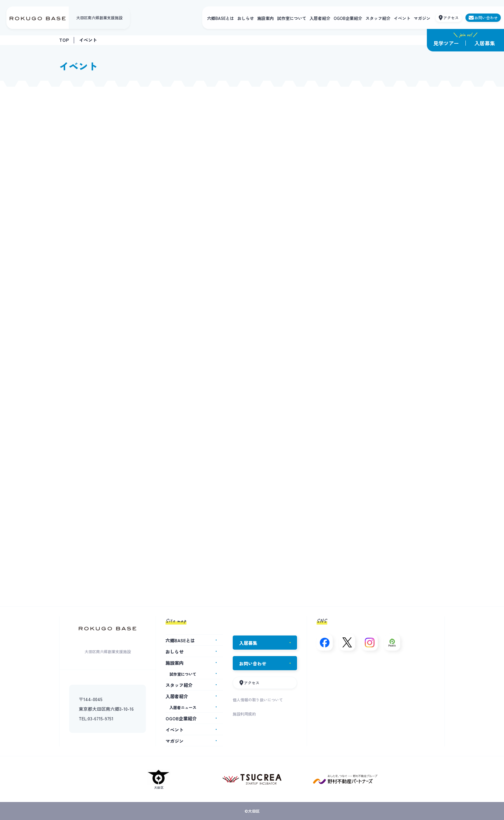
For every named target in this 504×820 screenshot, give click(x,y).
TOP (64, 40)
